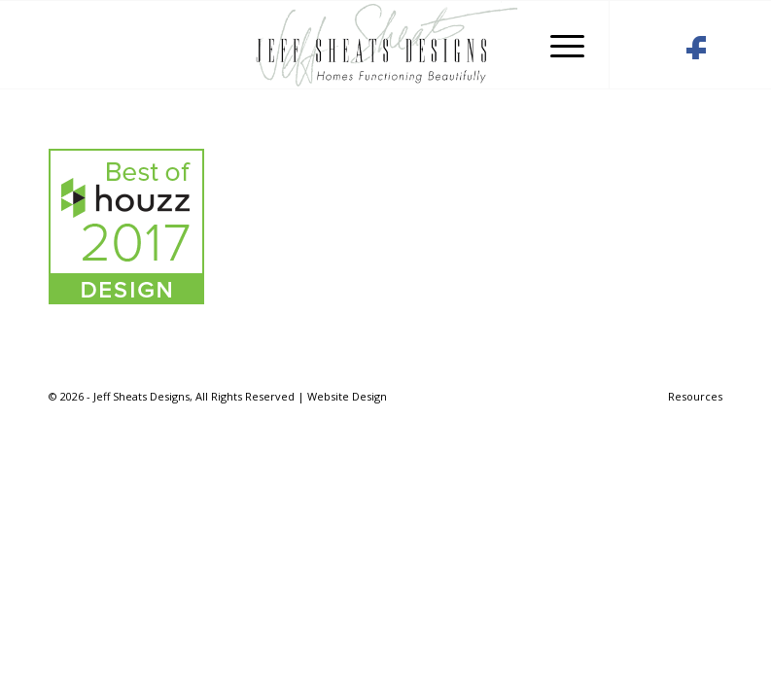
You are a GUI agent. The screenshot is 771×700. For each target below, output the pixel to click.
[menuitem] (690, 397)
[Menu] (558, 45)
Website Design (347, 396)
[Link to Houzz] (647, 52)
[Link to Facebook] (696, 52)
